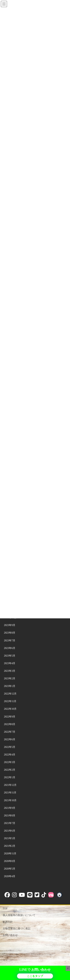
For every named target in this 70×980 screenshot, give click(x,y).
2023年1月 (10, 686)
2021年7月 (10, 823)
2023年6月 (10, 648)
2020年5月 (10, 869)
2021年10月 (10, 800)
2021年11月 (10, 793)
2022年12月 (10, 694)
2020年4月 (10, 876)
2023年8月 (10, 633)
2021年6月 (10, 831)
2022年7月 (10, 732)
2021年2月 (10, 846)
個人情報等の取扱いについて (19, 915)
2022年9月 (10, 717)
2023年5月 (10, 656)
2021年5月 (10, 838)
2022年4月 (10, 755)
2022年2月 (10, 770)
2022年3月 (10, 762)
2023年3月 (10, 671)
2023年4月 (10, 663)
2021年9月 (10, 808)
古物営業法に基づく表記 (17, 929)
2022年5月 (10, 747)
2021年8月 (10, 816)
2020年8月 (10, 861)
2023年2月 (10, 678)
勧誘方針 (8, 922)
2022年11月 (10, 701)
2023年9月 (10, 625)
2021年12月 (10, 785)
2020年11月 (10, 854)
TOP (5, 908)
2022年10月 (10, 709)
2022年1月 (10, 777)
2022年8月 (10, 724)
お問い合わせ (10, 935)
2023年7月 (10, 641)
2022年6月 (10, 739)
